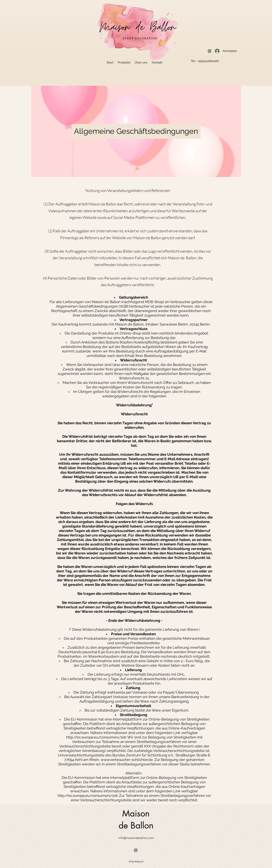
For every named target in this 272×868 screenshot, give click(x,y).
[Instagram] (210, 51)
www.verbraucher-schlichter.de (127, 760)
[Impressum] (136, 861)
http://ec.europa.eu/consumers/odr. (96, 737)
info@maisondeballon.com (136, 838)
